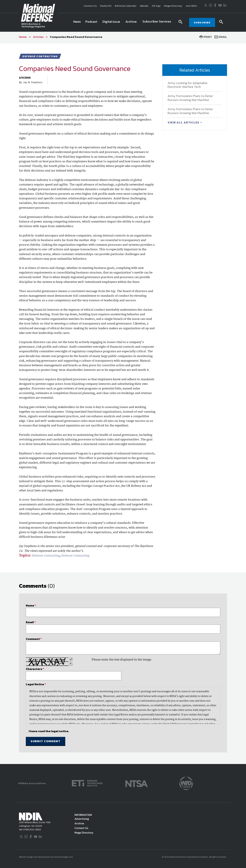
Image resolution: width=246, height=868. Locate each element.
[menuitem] (77, 22)
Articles (38, 37)
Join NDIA (191, 6)
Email (221, 37)
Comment (34, 639)
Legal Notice (36, 684)
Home (23, 37)
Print (206, 37)
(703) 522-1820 (32, 829)
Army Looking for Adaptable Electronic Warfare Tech (188, 85)
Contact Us (90, 6)
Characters (35, 669)
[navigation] (123, 22)
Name (31, 605)
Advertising (82, 819)
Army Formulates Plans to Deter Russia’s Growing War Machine (190, 98)
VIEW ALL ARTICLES (184, 122)
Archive (79, 823)
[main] (123, 404)
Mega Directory (173, 6)
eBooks (144, 6)
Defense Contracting (46, 556)
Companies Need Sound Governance (76, 37)
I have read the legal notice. (49, 731)
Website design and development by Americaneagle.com (46, 857)
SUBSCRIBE (202, 22)
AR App (156, 6)
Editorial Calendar (126, 6)
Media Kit (106, 6)
